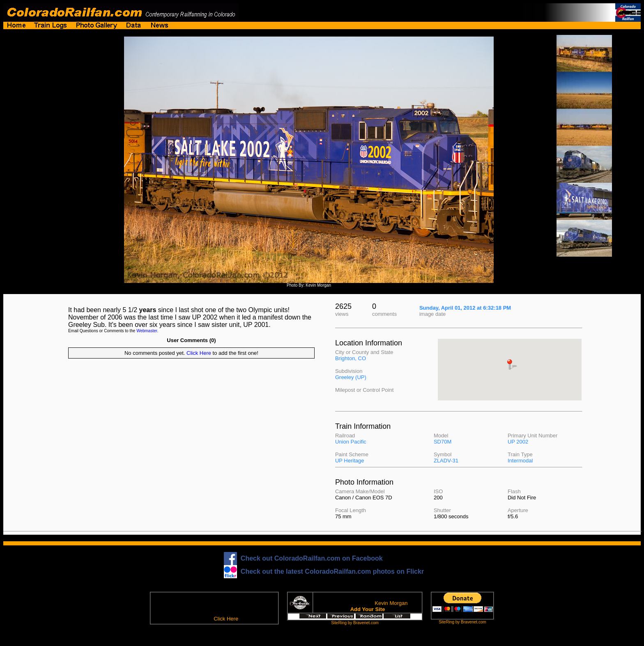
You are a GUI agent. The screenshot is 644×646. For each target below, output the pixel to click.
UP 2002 (518, 442)
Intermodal (520, 461)
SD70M (443, 442)
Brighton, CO (351, 358)
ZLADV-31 (446, 461)
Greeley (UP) (351, 377)
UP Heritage (350, 461)
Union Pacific (351, 442)
